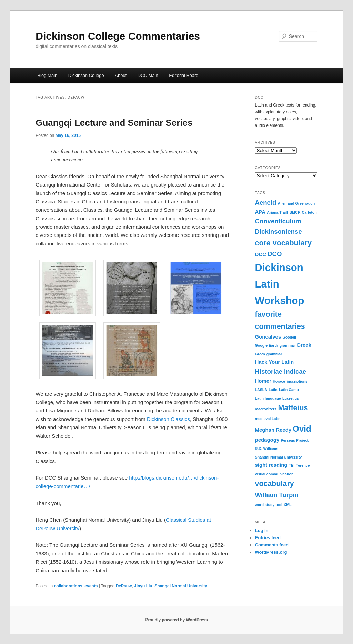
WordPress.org (271, 552)
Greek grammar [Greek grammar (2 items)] (269, 354)
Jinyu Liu (143, 586)
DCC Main (148, 75)
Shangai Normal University (181, 586)
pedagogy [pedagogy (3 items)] (267, 440)
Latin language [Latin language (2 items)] (268, 398)
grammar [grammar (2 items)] (288, 345)
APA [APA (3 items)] (260, 212)
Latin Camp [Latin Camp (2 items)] (289, 390)
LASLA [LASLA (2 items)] (261, 390)
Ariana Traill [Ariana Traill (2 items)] (277, 212)
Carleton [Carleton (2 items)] (309, 212)
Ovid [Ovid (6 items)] (302, 429)
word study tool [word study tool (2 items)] (269, 505)
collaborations (68, 586)
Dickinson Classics (168, 419)
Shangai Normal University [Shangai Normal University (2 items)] (279, 457)
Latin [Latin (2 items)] (273, 390)
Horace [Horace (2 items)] (279, 381)
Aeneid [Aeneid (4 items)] (266, 203)
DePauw (124, 586)
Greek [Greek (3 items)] (304, 345)
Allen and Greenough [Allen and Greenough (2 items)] (296, 203)
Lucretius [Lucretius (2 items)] (291, 398)
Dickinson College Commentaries (118, 36)
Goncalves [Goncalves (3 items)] (268, 337)
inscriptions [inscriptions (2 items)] (297, 381)
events (91, 586)
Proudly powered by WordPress (176, 620)
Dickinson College (86, 75)
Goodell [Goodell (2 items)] (289, 337)
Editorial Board (184, 75)
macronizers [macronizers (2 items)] (266, 409)
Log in (262, 530)
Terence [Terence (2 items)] (303, 465)
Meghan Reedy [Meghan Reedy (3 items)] (273, 430)
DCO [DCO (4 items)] (275, 254)
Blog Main (47, 75)
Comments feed (272, 545)
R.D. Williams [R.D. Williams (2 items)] (267, 449)
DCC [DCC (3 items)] (261, 254)
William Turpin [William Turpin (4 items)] (277, 495)
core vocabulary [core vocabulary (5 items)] (283, 243)
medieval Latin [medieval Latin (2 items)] (268, 419)
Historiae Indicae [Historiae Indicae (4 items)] (281, 371)
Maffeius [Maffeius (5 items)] (293, 408)
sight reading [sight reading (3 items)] (271, 465)
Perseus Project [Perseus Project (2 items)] (295, 440)
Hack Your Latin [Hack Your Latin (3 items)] (275, 362)
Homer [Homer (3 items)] (263, 381)
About (121, 75)
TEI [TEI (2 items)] (292, 465)
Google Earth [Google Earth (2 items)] (267, 345)
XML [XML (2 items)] (288, 505)
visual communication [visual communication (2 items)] (274, 474)
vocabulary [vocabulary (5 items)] (275, 484)
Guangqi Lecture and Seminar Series (114, 123)
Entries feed (268, 538)
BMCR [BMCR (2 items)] (295, 212)
